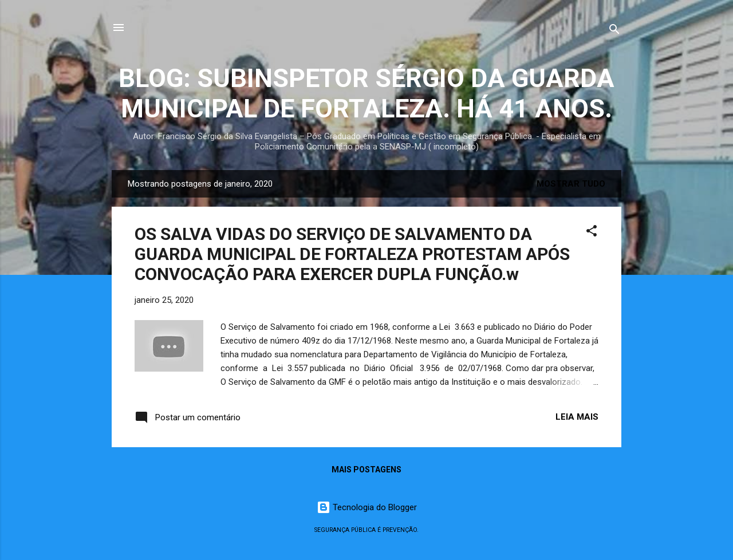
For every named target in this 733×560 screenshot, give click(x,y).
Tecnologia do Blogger (367, 507)
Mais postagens (366, 470)
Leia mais (577, 417)
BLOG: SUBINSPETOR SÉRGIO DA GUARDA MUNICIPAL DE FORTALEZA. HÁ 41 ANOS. (366, 93)
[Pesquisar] (614, 31)
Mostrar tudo (571, 184)
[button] (592, 233)
